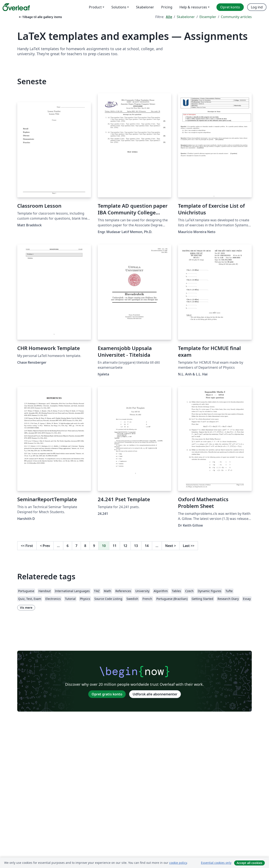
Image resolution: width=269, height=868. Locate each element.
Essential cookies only (216, 863)
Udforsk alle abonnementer (155, 694)
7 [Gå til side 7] (76, 546)
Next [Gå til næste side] (171, 546)
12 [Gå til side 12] (125, 546)
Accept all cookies (249, 863)
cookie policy (178, 863)
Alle (169, 17)
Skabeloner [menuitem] (145, 7)
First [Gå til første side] (27, 546)
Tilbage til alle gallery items (40, 17)
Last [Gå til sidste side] (189, 546)
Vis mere (26, 608)
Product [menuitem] (95, 7)
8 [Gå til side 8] (85, 546)
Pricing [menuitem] (167, 7)
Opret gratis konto (107, 694)
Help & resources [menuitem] (193, 7)
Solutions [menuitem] (119, 7)
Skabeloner (186, 17)
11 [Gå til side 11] (115, 546)
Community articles (236, 17)
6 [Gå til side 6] (68, 546)
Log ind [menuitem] (257, 7)
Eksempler (208, 17)
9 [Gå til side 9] (94, 546)
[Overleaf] (16, 7)
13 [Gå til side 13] (136, 546)
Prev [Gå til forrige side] (45, 546)
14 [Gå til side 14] (147, 546)
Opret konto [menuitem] (230, 7)
